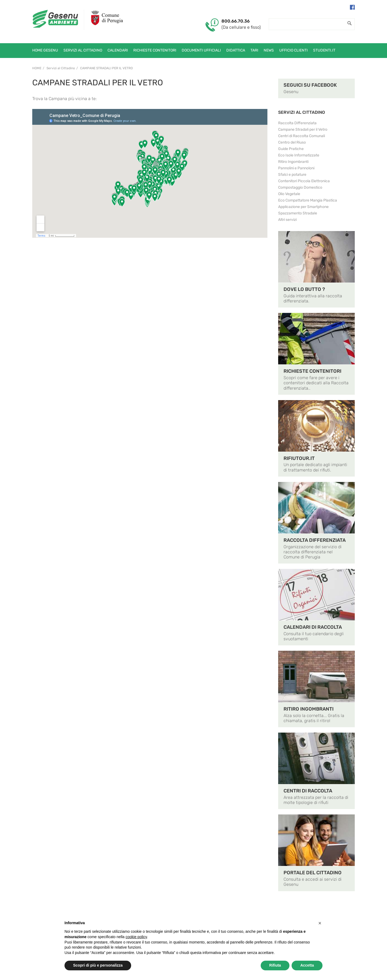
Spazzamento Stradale (298, 213)
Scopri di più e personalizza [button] (98, 965)
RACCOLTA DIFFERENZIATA (315, 540)
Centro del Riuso (292, 142)
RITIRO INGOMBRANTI (309, 709)
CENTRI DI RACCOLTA (308, 791)
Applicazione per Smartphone (303, 207)
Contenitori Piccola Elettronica (304, 181)
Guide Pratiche (291, 149)
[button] (320, 923)
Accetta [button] (307, 965)
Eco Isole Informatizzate (299, 155)
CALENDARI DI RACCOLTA (313, 627)
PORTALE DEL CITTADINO (313, 873)
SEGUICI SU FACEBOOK (310, 85)
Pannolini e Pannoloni (296, 168)
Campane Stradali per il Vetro (106, 68)
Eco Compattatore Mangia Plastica (308, 200)
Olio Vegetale (289, 194)
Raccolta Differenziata (297, 123)
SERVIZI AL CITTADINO (302, 112)
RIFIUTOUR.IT (299, 458)
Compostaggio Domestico (300, 187)
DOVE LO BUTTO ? (304, 289)
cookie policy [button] (136, 937)
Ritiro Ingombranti (293, 162)
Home (37, 68)
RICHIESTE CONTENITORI (312, 371)
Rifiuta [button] (275, 965)
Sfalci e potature (292, 175)
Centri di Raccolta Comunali (302, 136)
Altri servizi (287, 220)
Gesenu (291, 92)
